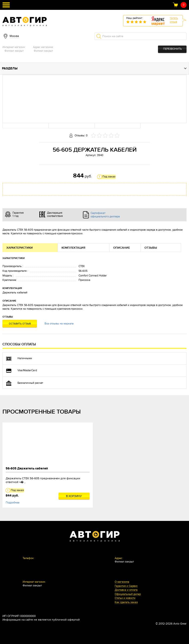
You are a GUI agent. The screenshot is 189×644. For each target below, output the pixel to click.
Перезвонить (172, 49)
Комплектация (73, 248)
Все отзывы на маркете (59, 324)
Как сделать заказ (126, 602)
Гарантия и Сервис (126, 586)
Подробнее (13, 503)
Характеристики (20, 248)
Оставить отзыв (20, 324)
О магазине (122, 582)
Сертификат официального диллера (105, 215)
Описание (122, 248)
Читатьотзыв (174, 20)
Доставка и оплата (126, 590)
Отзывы (151, 248)
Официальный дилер (128, 594)
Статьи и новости (125, 598)
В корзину (74, 496)
